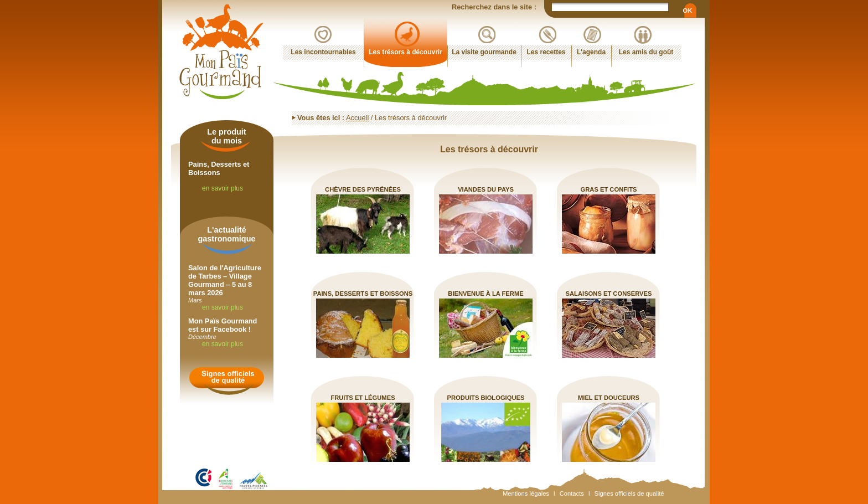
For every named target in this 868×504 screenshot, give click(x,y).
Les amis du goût (646, 52)
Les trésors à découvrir (405, 52)
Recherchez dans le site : (495, 7)
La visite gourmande (484, 52)
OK (687, 11)
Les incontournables (323, 52)
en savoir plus (223, 188)
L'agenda (591, 52)
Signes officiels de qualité (629, 493)
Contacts (572, 493)
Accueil (357, 118)
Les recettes (546, 52)
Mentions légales (526, 493)
